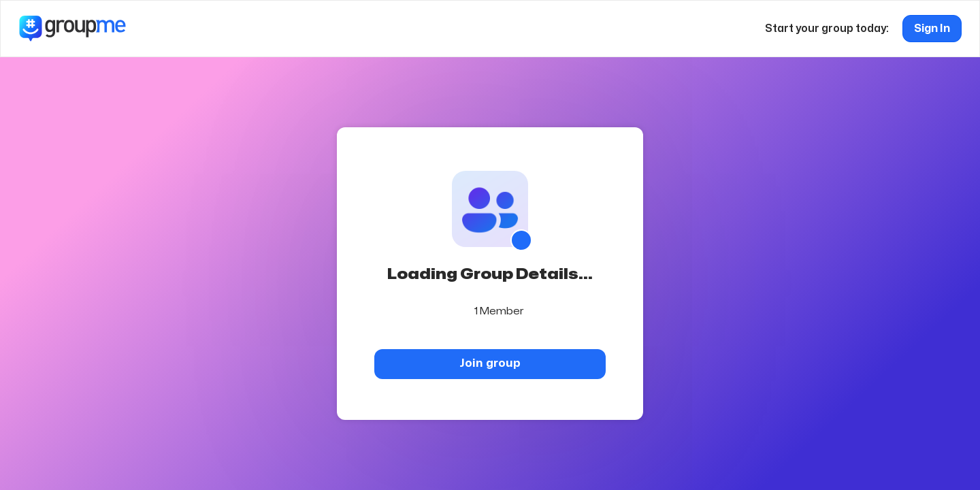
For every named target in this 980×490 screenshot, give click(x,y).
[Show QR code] (521, 240)
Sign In (932, 29)
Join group (490, 363)
